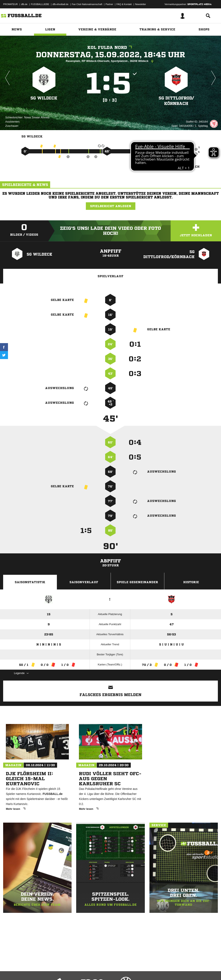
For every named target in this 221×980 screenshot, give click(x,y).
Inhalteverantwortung (100, 970)
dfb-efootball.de (60, 4)
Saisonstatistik (30, 582)
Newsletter (141, 4)
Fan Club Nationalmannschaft (87, 4)
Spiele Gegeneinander (137, 582)
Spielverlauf (110, 276)
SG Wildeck (44, 98)
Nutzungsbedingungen (56, 970)
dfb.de (24, 4)
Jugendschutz (78, 970)
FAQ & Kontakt (124, 4)
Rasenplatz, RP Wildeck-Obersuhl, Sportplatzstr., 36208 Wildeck (110, 61)
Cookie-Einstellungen (126, 970)
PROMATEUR (10, 4)
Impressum (9, 970)
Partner (109, 4)
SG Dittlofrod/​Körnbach (176, 101)
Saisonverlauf (84, 582)
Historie (191, 582)
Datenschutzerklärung (30, 970)
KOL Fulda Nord (111, 48)
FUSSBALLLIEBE (40, 4)
